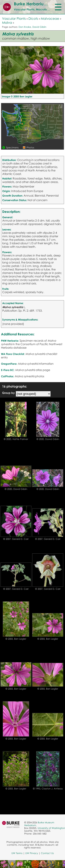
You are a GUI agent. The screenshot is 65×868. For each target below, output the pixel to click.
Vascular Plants (14, 18)
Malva (7, 22)
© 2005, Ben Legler (16, 639)
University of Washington (51, 828)
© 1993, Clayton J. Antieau (48, 789)
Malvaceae (50, 18)
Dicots (33, 18)
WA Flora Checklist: (13, 354)
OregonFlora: (9, 364)
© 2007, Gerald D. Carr (16, 539)
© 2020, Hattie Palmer (16, 439)
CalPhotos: (7, 376)
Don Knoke (25, 27)
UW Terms (17, 853)
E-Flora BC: (8, 370)
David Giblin (39, 27)
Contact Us (47, 853)
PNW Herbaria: (10, 341)
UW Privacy (32, 853)
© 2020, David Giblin (48, 439)
